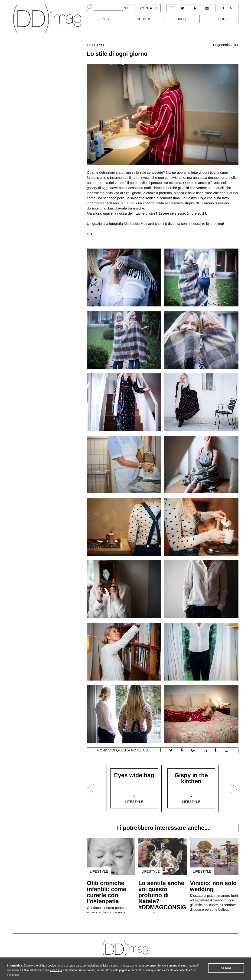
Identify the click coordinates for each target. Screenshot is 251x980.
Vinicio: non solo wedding (213, 886)
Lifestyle (105, 19)
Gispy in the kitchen (191, 778)
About (124, 8)
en (230, 8)
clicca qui (56, 974)
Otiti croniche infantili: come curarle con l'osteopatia (106, 892)
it (223, 8)
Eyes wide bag (134, 775)
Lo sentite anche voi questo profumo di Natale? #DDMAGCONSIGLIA (167, 895)
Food (220, 19)
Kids (182, 19)
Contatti (149, 8)
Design (143, 19)
